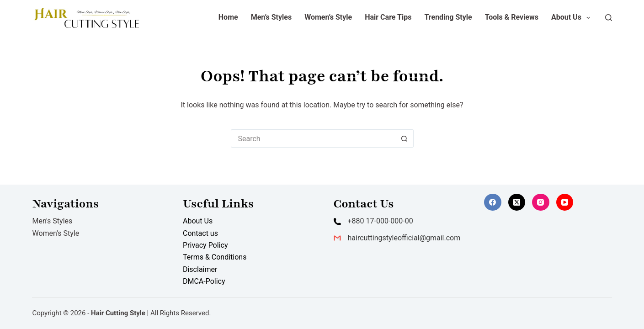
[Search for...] (313, 138)
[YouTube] (565, 202)
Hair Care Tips (388, 17)
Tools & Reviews (512, 17)
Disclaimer (200, 269)
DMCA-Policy (204, 281)
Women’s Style (328, 17)
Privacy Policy (205, 245)
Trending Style (448, 17)
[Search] (609, 18)
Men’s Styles (271, 17)
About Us (572, 18)
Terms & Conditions (215, 257)
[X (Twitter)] (517, 202)
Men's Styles (52, 221)
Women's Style (56, 233)
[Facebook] (493, 202)
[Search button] (404, 138)
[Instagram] (541, 202)
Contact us (200, 233)
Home (228, 17)
